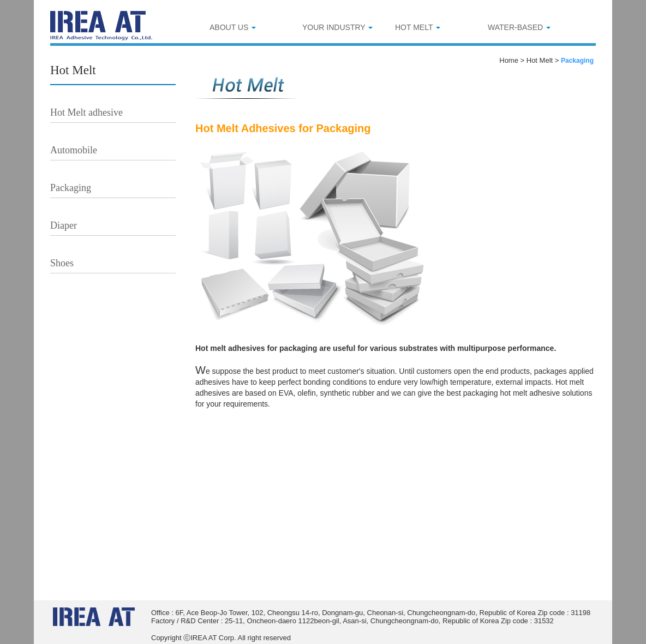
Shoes (62, 263)
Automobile (74, 150)
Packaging (71, 188)
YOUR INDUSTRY (337, 27)
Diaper (64, 225)
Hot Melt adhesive (86, 112)
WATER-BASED (519, 27)
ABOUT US (233, 27)
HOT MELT (418, 27)
